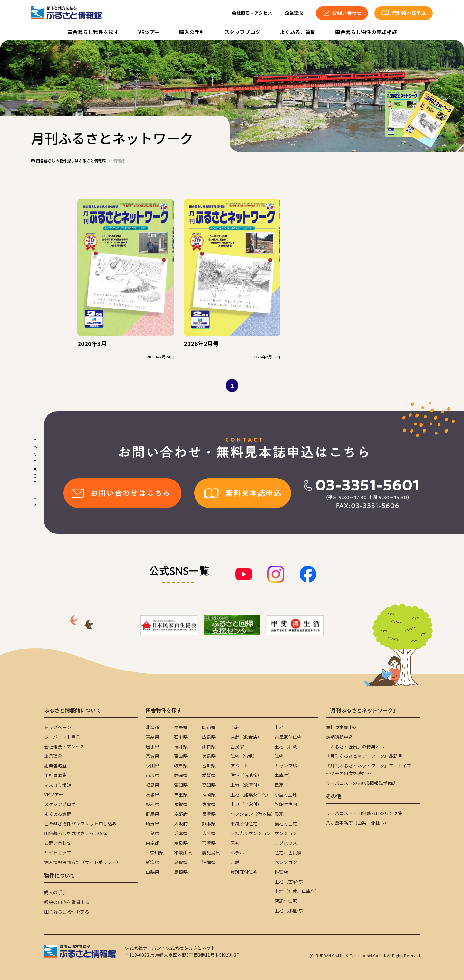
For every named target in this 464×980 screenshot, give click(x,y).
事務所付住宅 (244, 823)
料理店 (281, 872)
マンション (286, 833)
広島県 (209, 737)
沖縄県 (209, 862)
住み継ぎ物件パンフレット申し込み (80, 823)
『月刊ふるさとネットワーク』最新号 (364, 756)
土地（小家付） (246, 804)
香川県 (209, 766)
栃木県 (152, 804)
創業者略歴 (55, 766)
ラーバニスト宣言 (62, 737)
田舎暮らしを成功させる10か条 (76, 833)
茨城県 (152, 794)
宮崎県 (209, 843)
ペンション (286, 862)
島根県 (181, 872)
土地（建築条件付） (251, 794)
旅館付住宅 (286, 804)
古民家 (237, 747)
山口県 (209, 747)
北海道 (152, 727)
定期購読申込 (339, 737)
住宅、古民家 (288, 852)
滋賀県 (181, 804)
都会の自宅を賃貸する (67, 902)
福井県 (181, 747)
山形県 (152, 775)
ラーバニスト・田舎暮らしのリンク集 (364, 813)
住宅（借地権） (246, 775)
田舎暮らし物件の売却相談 (366, 32)
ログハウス (286, 843)
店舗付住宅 (286, 901)
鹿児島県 (211, 852)
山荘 (235, 727)
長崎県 (209, 814)
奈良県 (181, 843)
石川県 (181, 737)
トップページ (58, 727)
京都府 (181, 814)
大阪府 (181, 823)
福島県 (152, 785)
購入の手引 (192, 32)
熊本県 (209, 823)
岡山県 (209, 727)
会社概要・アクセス (252, 13)
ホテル (237, 852)
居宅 (235, 843)
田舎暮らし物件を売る (67, 912)
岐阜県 (181, 766)
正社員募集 (55, 775)
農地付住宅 (286, 823)
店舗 (235, 862)
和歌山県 (183, 852)
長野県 (181, 727)
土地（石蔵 (286, 747)
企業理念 (294, 13)
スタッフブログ (242, 32)
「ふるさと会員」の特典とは (355, 747)
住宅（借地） (244, 756)
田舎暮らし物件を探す (93, 32)
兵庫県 (181, 833)
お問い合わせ (58, 843)
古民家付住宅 (288, 737)
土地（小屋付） (290, 910)
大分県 (209, 833)
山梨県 (152, 872)
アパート (239, 766)
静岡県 (181, 775)
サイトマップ (58, 852)
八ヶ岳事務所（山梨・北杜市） (357, 823)
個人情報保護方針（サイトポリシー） (82, 862)
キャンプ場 (286, 766)
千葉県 (152, 833)
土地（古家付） (290, 881)
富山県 (181, 756)
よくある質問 (58, 814)
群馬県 (152, 814)
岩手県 (152, 747)
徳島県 (209, 756)
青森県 (152, 737)
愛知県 (181, 785)
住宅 (279, 756)
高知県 (209, 785)
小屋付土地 (286, 794)
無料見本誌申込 (342, 727)
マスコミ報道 (58, 785)
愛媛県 (209, 775)
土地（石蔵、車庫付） (297, 891)
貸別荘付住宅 (244, 872)
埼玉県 (152, 823)
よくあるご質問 (298, 32)
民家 (279, 785)
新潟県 (152, 862)
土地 (279, 727)
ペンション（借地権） (253, 814)
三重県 (181, 794)
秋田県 (152, 766)
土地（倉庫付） (246, 785)
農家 (279, 814)
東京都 (152, 843)
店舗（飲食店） (246, 737)
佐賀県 (209, 804)
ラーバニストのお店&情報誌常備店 (361, 783)
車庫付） (284, 775)
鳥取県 (181, 862)
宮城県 (152, 756)
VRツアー (149, 32)
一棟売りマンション (251, 833)
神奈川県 (155, 852)
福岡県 (209, 794)
